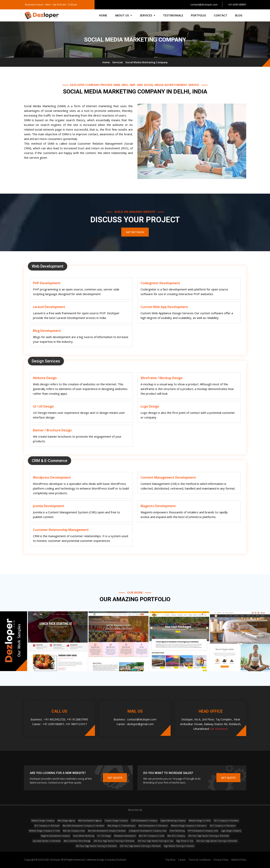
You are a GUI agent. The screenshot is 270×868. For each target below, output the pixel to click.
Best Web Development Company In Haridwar (84, 826)
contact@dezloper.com (204, 4)
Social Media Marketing (84, 836)
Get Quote (115, 778)
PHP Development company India (203, 831)
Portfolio (198, 15)
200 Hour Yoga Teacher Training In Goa (155, 841)
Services (118, 62)
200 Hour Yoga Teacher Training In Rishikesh (114, 841)
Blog (239, 15)
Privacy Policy (221, 860)
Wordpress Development (125, 836)
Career (182, 860)
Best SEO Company (176, 836)
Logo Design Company (231, 831)
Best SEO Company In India (152, 836)
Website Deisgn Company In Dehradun (189, 826)
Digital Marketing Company (173, 821)
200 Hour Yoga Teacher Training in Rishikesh (209, 836)
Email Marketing (177, 831)
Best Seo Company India (74, 831)
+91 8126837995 (77, 719)
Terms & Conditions (200, 860)
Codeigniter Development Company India (148, 831)
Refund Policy (239, 860)
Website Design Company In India (44, 831)
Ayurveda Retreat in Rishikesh (47, 841)
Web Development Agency (90, 821)
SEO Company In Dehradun (223, 826)
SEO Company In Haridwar (226, 821)
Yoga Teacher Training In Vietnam (179, 846)
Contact (221, 15)
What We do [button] (135, 810)
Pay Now (170, 860)
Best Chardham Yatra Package (77, 841)
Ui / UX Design (104, 836)
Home (103, 15)
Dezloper (121, 860)
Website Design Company (43, 821)
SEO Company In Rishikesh (47, 826)
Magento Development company (55, 836)
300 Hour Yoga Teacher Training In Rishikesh (96, 846)
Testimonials (173, 15)
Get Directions (219, 729)
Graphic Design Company (116, 821)
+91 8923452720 (55, 719)
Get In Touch (135, 232)
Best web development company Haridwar (107, 831)
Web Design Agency (66, 821)
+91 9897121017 (76, 724)
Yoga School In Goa (185, 841)
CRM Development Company (144, 821)
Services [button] (146, 15)
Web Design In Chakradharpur (121, 826)
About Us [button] (122, 15)
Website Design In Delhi (200, 821)
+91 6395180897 (237, 4)
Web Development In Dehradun (153, 826)
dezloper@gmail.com (140, 724)
